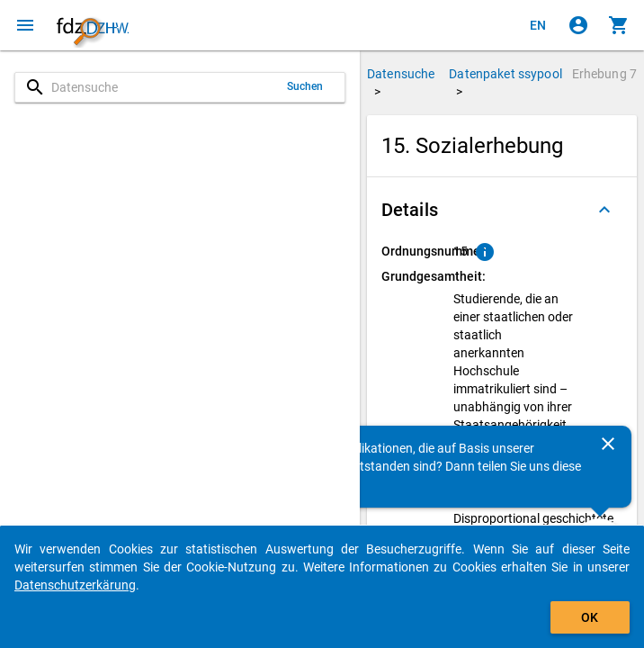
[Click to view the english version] (538, 25)
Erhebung (604, 74)
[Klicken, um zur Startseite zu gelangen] (93, 25)
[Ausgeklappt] (604, 210)
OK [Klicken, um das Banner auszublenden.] (590, 617)
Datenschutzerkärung (75, 585)
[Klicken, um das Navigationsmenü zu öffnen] (25, 25)
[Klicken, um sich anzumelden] (578, 25)
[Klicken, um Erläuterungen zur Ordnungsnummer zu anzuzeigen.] (485, 252)
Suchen (305, 86)
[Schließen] (608, 444)
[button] (502, 210)
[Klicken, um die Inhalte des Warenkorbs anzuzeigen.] (619, 25)
